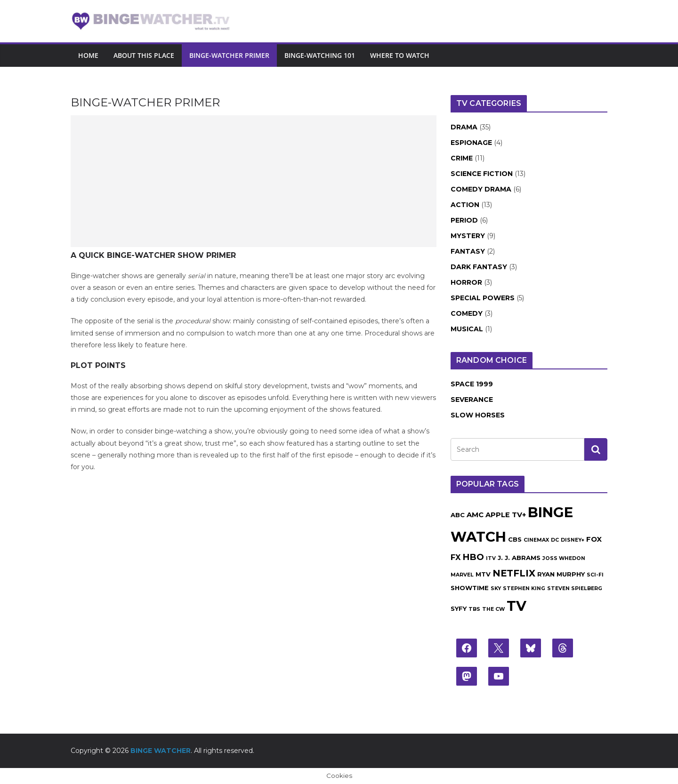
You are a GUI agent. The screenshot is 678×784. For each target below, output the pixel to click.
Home (88, 55)
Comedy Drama (481, 189)
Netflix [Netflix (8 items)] (514, 573)
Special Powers (483, 298)
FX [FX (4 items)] (456, 557)
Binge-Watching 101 (320, 55)
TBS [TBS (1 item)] (474, 609)
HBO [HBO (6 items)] (473, 557)
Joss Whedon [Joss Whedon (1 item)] (564, 558)
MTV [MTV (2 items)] (483, 574)
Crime (462, 158)
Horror (466, 282)
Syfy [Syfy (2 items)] (459, 608)
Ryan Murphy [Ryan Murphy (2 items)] (561, 574)
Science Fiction (482, 174)
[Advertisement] (254, 181)
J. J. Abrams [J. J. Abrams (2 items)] (519, 558)
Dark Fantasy (479, 267)
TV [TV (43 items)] (517, 606)
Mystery (468, 236)
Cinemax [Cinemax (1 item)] (536, 540)
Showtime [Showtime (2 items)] (470, 588)
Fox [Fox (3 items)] (594, 539)
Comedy (467, 313)
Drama (464, 127)
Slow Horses (478, 415)
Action (465, 205)
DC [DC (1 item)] (555, 540)
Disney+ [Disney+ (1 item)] (573, 540)
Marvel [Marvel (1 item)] (462, 575)
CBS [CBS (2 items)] (515, 539)
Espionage (471, 143)
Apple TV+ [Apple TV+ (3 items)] (506, 515)
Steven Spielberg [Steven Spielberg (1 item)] (575, 588)
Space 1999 (472, 384)
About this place (144, 55)
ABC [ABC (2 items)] (458, 515)
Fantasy (468, 251)
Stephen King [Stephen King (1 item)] (524, 588)
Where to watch (400, 55)
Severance (472, 400)
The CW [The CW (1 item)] (493, 609)
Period (464, 220)
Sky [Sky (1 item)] (496, 588)
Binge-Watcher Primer (229, 55)
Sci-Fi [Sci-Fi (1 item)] (595, 575)
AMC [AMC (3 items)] (475, 515)
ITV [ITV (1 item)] (491, 558)
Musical (467, 329)
